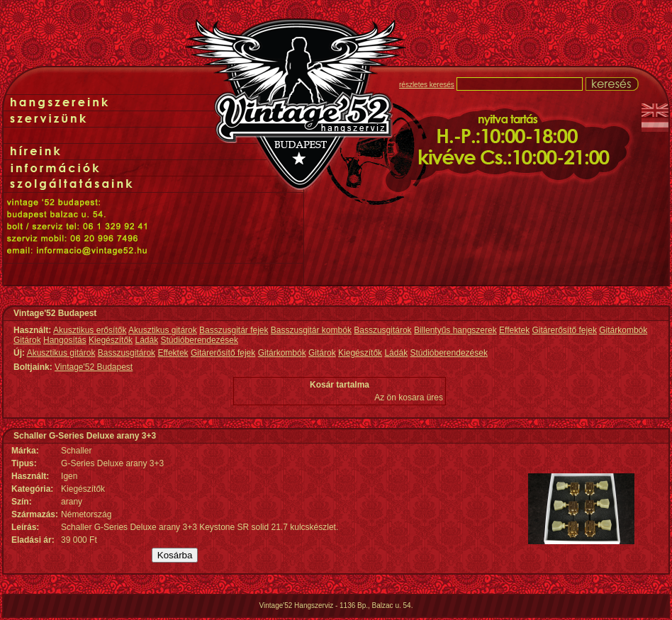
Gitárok (27, 340)
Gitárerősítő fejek (565, 330)
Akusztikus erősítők (90, 330)
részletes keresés (427, 85)
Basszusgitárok (382, 330)
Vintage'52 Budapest (94, 367)
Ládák (146, 340)
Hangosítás (65, 340)
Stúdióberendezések (200, 340)
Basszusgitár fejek (234, 330)
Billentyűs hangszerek (455, 330)
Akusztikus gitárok (163, 330)
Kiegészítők (111, 340)
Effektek (514, 330)
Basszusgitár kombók (311, 330)
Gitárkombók (623, 330)
